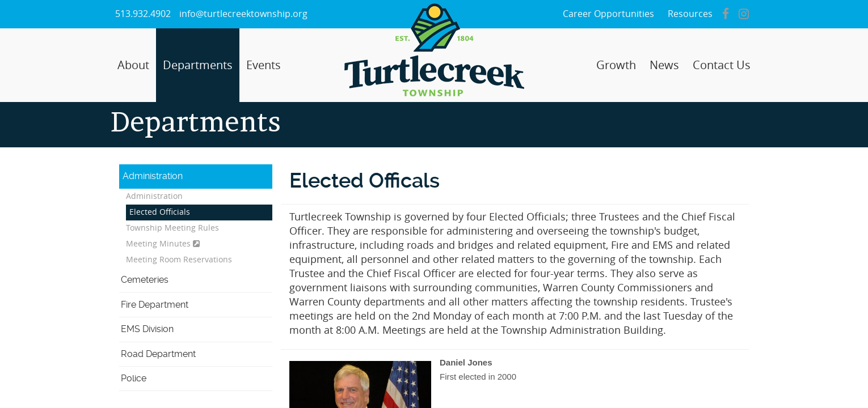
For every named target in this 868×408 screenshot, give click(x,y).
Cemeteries (145, 280)
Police (134, 378)
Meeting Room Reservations (179, 260)
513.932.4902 (143, 14)
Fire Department (155, 305)
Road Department (158, 354)
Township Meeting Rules (172, 228)
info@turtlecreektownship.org (243, 14)
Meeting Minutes (163, 244)
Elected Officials (160, 212)
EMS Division (147, 329)
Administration (153, 176)
